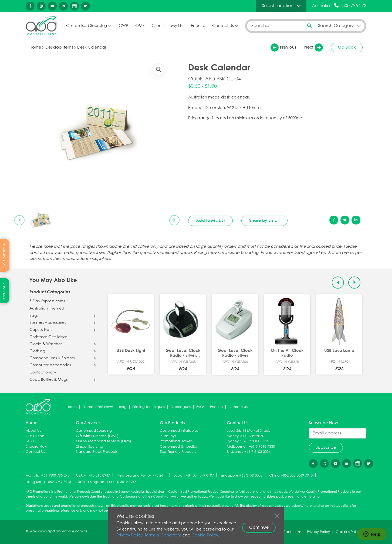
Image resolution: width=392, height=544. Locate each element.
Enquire (198, 26)
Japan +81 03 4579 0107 (194, 476)
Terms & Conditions (163, 535)
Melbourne (236, 447)
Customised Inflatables (179, 431)
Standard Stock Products (97, 452)
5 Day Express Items (47, 301)
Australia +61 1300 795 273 (48, 476)
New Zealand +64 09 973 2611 (142, 476)
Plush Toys (168, 436)
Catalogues (180, 407)
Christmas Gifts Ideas (48, 337)
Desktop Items (59, 47)
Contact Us (223, 26)
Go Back (347, 47)
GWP (123, 26)
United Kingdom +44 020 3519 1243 (107, 482)
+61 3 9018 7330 (262, 447)
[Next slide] (174, 220)
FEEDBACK (4, 291)
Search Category (336, 26)
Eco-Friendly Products (178, 452)
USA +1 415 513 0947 (93, 476)
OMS (140, 26)
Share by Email (264, 221)
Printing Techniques (148, 407)
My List (178, 26)
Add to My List (210, 221)
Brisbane (234, 452)
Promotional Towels (176, 441)
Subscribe (326, 448)
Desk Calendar (92, 47)
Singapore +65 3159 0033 (241, 476)
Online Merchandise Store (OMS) (104, 441)
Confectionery (43, 372)
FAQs (200, 407)
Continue (259, 527)
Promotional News (98, 407)
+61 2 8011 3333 (255, 441)
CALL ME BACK (4, 255)
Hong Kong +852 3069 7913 (48, 482)
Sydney (233, 441)
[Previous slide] (19, 220)
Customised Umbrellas (179, 447)
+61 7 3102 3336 (257, 452)
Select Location (278, 6)
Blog (123, 407)
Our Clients (35, 436)
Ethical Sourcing (89, 447)
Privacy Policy (129, 535)
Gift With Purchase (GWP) (97, 436)
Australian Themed (47, 308)
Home (35, 47)
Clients (158, 26)
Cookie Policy (205, 535)
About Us (33, 431)
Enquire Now (36, 447)
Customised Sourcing (87, 26)
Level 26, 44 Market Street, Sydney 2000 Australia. (249, 433)
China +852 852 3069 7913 (291, 476)
